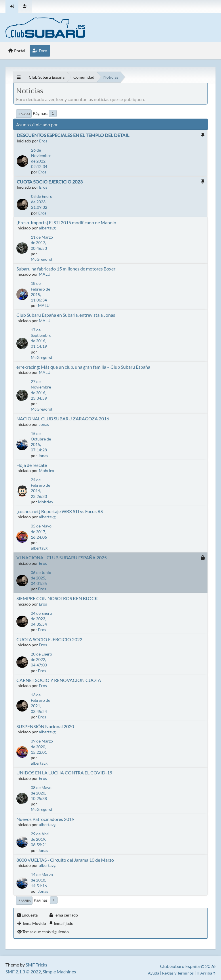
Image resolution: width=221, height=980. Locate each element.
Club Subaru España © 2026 (188, 966)
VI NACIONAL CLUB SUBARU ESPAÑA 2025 (62, 557)
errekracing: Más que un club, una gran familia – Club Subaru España (83, 367)
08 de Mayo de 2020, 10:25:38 (41, 793)
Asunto (23, 124)
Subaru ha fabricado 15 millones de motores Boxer (66, 269)
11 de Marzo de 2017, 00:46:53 (42, 242)
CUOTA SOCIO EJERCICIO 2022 (49, 639)
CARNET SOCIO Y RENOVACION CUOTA (59, 680)
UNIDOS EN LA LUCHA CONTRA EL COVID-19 (64, 773)
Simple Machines (59, 972)
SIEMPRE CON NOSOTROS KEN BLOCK (57, 598)
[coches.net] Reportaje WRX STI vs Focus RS (60, 511)
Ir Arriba (24, 900)
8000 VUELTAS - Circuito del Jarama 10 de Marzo (65, 860)
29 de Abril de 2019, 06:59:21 (41, 839)
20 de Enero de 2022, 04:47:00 (41, 659)
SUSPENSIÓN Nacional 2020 (45, 726)
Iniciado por (46, 124)
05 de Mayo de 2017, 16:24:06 (41, 531)
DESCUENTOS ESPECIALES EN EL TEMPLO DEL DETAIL (73, 135)
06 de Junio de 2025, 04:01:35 (41, 578)
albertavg (47, 228)
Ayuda (154, 973)
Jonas (44, 424)
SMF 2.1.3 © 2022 (23, 972)
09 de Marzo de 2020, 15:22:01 (42, 746)
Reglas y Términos (178, 973)
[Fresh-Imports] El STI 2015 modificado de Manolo (66, 222)
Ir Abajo (24, 114)
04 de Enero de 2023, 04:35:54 (41, 619)
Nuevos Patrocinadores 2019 (45, 819)
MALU (45, 274)
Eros (43, 141)
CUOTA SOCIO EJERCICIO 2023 (50, 182)
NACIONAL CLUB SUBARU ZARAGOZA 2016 (63, 419)
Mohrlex (46, 470)
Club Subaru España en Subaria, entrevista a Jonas (66, 315)
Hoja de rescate (32, 465)
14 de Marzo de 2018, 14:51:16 (42, 880)
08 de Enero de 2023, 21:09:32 (42, 202)
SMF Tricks (36, 965)
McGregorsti (42, 259)
